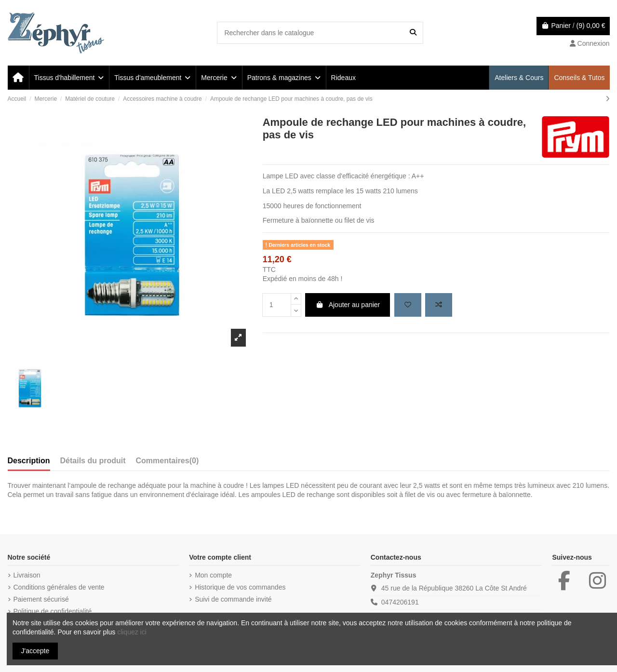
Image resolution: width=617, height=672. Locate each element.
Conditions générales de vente (59, 587)
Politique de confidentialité (53, 611)
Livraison (27, 575)
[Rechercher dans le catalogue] (413, 33)
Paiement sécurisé (41, 599)
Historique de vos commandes (240, 587)
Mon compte (213, 575)
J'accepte (35, 651)
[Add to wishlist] (408, 305)
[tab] (168, 463)
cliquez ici (132, 632)
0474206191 (400, 602)
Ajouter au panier (348, 305)
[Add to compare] (439, 305)
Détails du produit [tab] (93, 461)
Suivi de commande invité (233, 599)
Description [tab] (29, 461)
